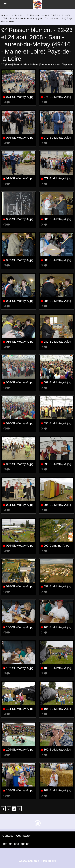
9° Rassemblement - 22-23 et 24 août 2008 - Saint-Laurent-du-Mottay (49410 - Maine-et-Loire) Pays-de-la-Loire (37, 18)
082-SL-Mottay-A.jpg (20, 260)
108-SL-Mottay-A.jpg (20, 790)
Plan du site (49, 861)
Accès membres (29, 861)
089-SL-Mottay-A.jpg (57, 382)
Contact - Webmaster (16, 836)
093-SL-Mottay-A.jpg (57, 464)
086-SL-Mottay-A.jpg (20, 342)
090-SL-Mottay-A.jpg (20, 423)
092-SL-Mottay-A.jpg (20, 464)
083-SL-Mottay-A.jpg (57, 260)
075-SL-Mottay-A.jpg (57, 97)
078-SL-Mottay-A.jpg (20, 178)
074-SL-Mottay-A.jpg (20, 97)
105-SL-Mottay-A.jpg (57, 709)
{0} (7, 102)
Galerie (18, 15)
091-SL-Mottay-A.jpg (57, 423)
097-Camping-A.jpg (56, 546)
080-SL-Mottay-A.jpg (20, 219)
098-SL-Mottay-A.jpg (20, 586)
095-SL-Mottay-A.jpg (57, 505)
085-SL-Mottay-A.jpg (57, 301)
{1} (44, 632)
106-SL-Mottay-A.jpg (20, 750)
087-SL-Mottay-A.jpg (57, 342)
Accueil (5, 15)
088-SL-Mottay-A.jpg (20, 382)
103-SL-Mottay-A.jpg (57, 668)
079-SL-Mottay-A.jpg (57, 178)
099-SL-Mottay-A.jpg (57, 586)
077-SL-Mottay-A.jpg (57, 138)
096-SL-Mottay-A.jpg (20, 546)
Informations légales (16, 844)
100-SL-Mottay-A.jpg (20, 627)
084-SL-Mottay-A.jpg (20, 301)
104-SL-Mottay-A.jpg (20, 709)
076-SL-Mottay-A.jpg (20, 138)
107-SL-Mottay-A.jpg (57, 750)
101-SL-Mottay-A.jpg (57, 627)
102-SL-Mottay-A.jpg (20, 668)
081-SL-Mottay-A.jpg (57, 219)
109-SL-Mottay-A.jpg (57, 790)
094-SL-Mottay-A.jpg (20, 505)
